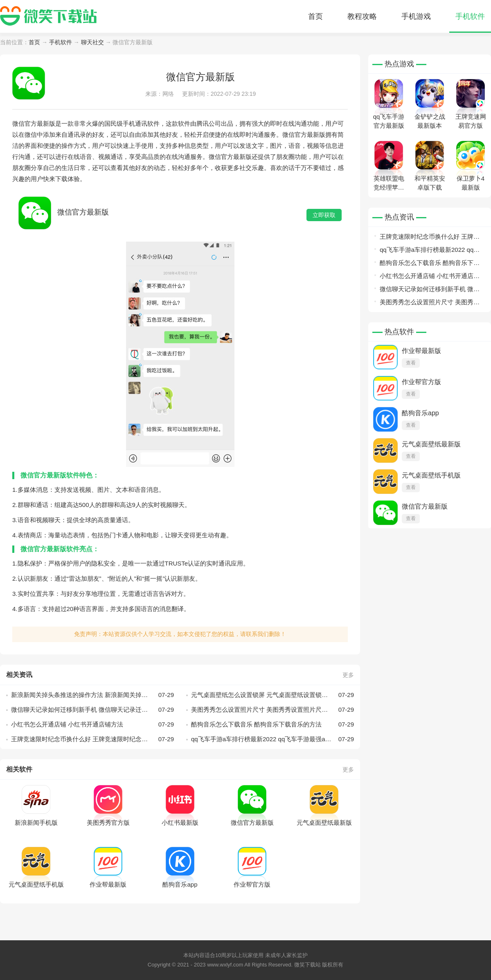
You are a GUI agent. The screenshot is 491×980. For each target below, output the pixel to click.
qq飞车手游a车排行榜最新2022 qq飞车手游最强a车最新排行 (273, 739)
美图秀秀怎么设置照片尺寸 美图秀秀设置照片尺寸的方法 (273, 710)
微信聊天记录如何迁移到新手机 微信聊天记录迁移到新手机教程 (92, 710)
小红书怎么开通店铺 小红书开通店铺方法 (92, 724)
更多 (348, 675)
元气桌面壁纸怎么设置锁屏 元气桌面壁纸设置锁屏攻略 (273, 695)
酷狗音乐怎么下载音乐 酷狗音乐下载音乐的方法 (273, 724)
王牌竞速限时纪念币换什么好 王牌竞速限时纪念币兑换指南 (92, 739)
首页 (315, 16)
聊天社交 (92, 42)
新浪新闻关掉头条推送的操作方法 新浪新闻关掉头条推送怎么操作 (92, 695)
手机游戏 (416, 16)
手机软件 (470, 16)
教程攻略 (362, 16)
